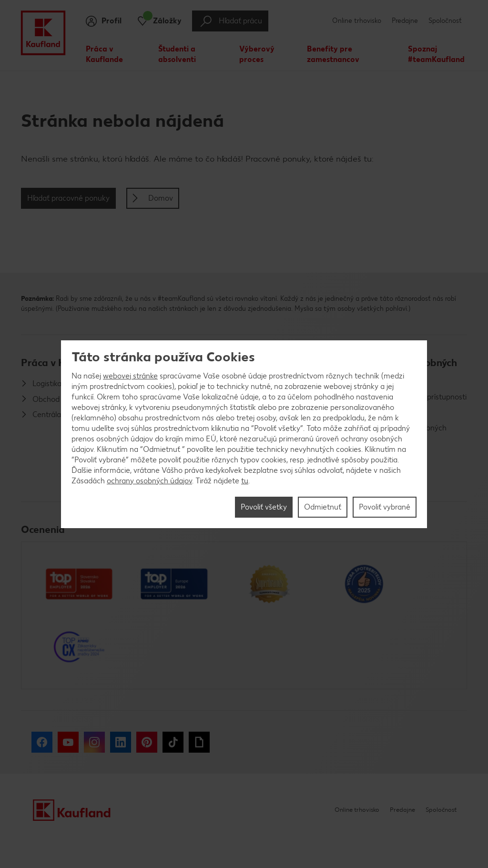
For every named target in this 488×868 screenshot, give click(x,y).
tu (245, 481)
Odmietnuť (323, 507)
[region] (244, 434)
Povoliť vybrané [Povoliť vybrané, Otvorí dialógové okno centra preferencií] (385, 507)
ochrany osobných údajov (149, 481)
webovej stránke (130, 376)
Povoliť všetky (264, 507)
